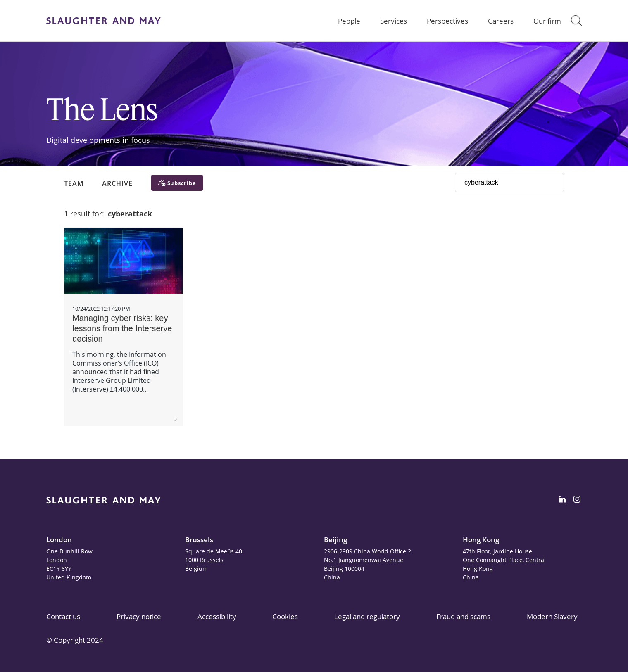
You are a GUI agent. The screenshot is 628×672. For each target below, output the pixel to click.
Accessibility (217, 616)
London (59, 540)
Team (74, 183)
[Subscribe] (177, 183)
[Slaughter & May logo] (103, 21)
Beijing (335, 540)
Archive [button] (117, 183)
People (349, 21)
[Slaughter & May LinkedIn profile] (562, 501)
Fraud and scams (463, 616)
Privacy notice (139, 616)
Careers (501, 21)
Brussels (199, 540)
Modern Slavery (552, 616)
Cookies (285, 616)
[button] (576, 21)
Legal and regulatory (367, 616)
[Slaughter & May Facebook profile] (577, 501)
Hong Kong (481, 540)
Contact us (63, 616)
